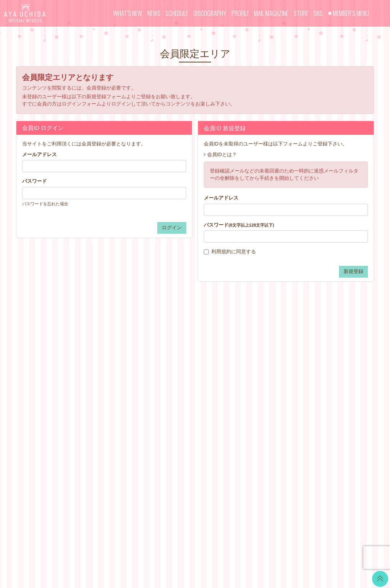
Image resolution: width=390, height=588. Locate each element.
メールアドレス (39, 154)
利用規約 (221, 252)
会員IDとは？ (222, 154)
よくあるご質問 (245, 428)
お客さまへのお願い (250, 409)
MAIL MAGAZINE (271, 13)
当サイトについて (248, 352)
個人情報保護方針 (248, 399)
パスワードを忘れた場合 (45, 204)
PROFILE (240, 13)
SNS (318, 13)
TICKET (176, 399)
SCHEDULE (177, 13)
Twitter (326, 346)
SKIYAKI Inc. (250, 546)
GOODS (176, 409)
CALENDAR (181, 361)
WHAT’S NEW (128, 13)
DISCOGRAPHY (210, 13)
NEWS (154, 13)
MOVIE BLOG (183, 380)
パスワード (34, 181)
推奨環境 (238, 418)
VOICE (175, 390)
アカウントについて (250, 371)
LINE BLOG (332, 356)
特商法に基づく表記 (250, 390)
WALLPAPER (182, 352)
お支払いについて (248, 361)
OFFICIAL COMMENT (192, 371)
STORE (301, 13)
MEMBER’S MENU (351, 13)
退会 (233, 437)
